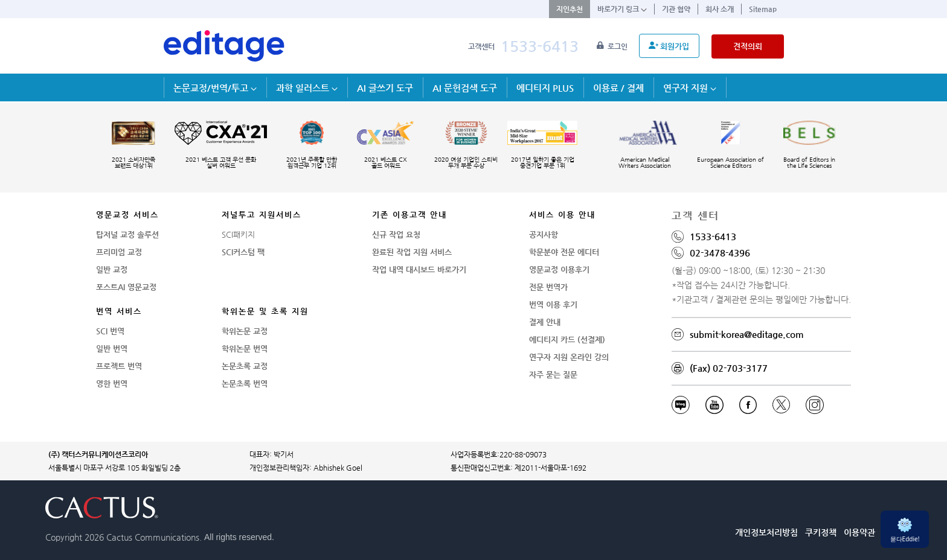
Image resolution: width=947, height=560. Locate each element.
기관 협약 (676, 9)
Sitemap (763, 9)
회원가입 (669, 46)
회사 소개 (720, 9)
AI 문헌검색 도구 (465, 88)
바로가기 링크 (622, 9)
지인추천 (570, 9)
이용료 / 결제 (618, 88)
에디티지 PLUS (545, 88)
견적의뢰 (748, 46)
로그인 (613, 46)
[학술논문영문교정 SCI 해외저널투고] (224, 46)
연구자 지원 (690, 88)
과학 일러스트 (307, 88)
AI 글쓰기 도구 (385, 88)
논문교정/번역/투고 (215, 88)
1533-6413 (540, 46)
